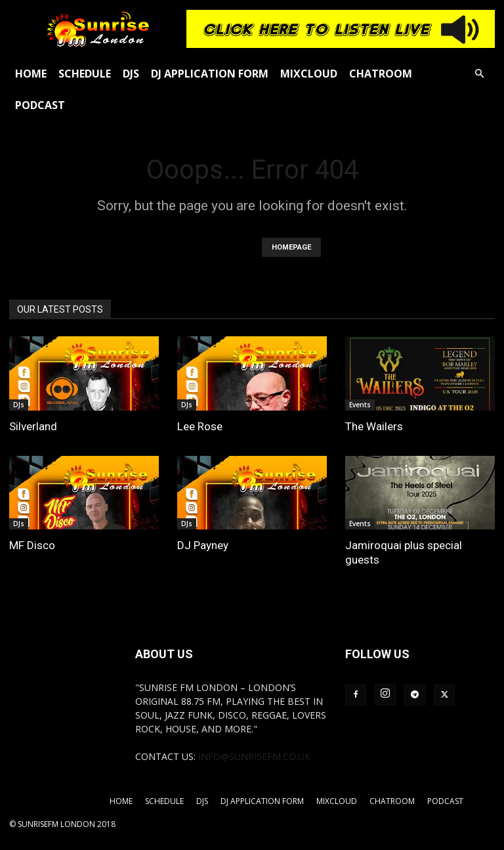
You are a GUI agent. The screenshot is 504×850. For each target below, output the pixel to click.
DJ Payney (203, 545)
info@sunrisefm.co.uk (254, 756)
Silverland (33, 426)
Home (31, 74)
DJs (131, 74)
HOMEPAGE (291, 247)
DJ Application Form (210, 74)
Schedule (85, 74)
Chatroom (381, 74)
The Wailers (374, 426)
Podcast (40, 105)
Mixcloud (309, 74)
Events (360, 405)
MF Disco (32, 545)
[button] (479, 74)
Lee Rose (200, 426)
